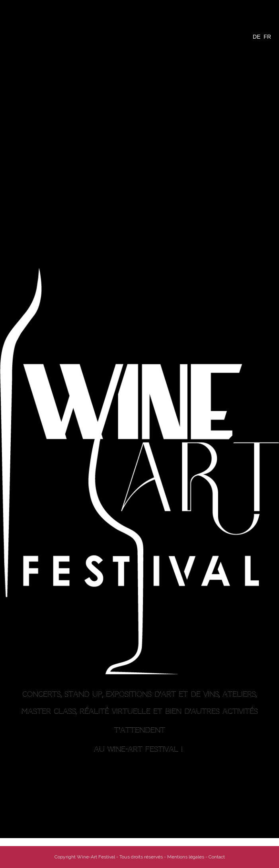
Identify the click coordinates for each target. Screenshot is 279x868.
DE (257, 37)
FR (267, 37)
